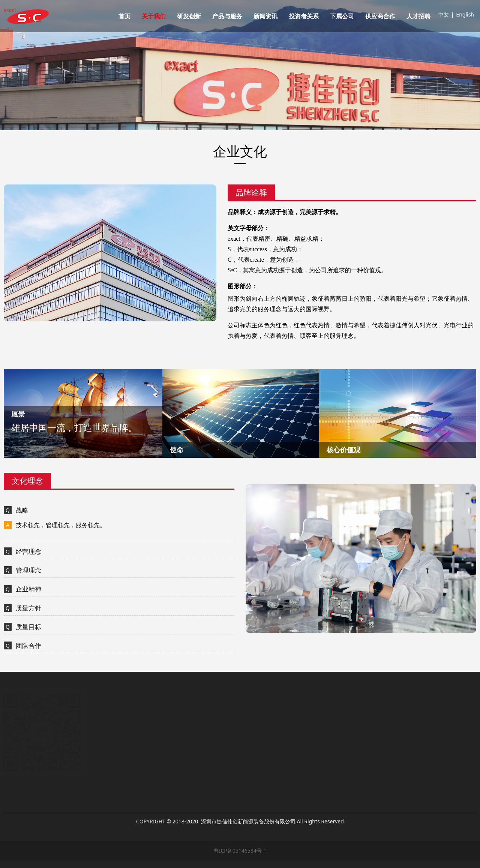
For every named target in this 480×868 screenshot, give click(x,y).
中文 (444, 14)
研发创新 (189, 16)
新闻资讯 (265, 16)
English (465, 14)
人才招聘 (418, 16)
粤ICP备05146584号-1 (240, 851)
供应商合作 (380, 16)
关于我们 (154, 16)
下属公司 (342, 16)
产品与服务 (227, 16)
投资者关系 (304, 16)
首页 (124, 16)
